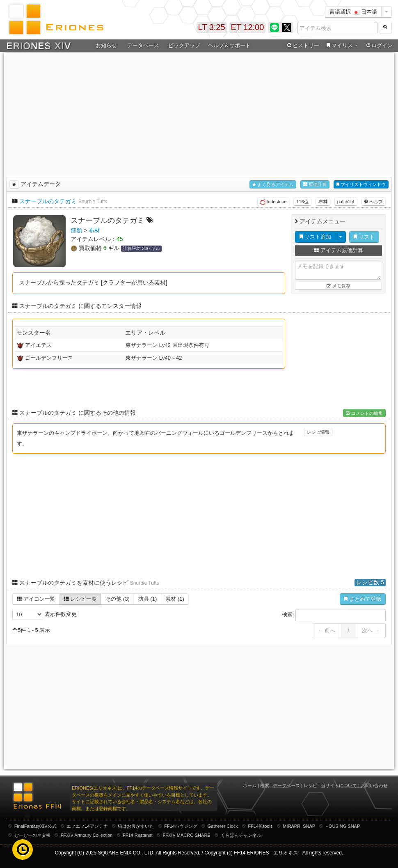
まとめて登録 (363, 599)
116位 (302, 202)
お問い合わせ (374, 785)
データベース (143, 45)
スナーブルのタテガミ (48, 201)
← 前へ (327, 630)
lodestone (273, 202)
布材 (323, 202)
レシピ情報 (318, 432)
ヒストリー (302, 46)
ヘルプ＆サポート (229, 45)
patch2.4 (346, 202)
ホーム (250, 785)
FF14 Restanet (138, 835)
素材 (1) (175, 599)
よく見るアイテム (273, 185)
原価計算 (315, 185)
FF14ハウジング (181, 826)
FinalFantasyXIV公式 (35, 826)
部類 (76, 230)
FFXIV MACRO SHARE (187, 835)
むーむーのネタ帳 (32, 835)
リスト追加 (315, 237)
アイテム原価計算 (339, 250)
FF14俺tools (261, 826)
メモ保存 (338, 286)
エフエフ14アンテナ (87, 826)
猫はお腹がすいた (136, 826)
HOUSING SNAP (343, 826)
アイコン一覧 (36, 599)
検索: (334, 615)
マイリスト (341, 46)
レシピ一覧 (81, 599)
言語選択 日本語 (353, 12)
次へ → (371, 630)
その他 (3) (118, 599)
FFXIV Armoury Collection (87, 835)
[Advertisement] (199, 113)
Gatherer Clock (223, 826)
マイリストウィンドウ (361, 185)
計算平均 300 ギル (141, 248)
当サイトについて (339, 785)
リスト (364, 237)
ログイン (379, 46)
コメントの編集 (364, 413)
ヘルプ (374, 202)
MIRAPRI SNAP (299, 826)
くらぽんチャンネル (241, 835)
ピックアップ (184, 45)
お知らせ (106, 45)
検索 (265, 785)
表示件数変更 (45, 614)
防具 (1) (148, 599)
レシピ (310, 785)
